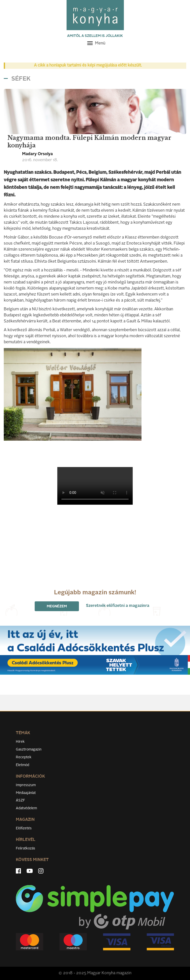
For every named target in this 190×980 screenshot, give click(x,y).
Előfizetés (24, 828)
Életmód (22, 765)
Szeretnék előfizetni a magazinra (118, 606)
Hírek (20, 742)
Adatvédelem (26, 808)
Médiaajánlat (26, 793)
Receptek (24, 757)
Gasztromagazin (29, 750)
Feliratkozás (26, 848)
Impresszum (26, 785)
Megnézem (57, 606)
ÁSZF (20, 800)
